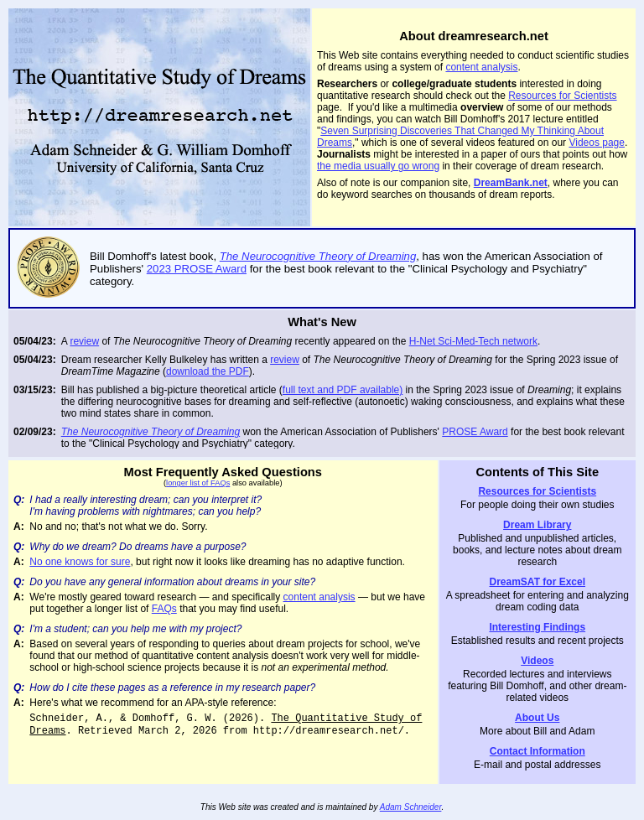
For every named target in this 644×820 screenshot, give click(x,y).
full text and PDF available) (343, 390)
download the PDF (208, 371)
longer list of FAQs (198, 483)
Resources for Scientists (562, 96)
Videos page (597, 143)
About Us (537, 718)
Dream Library (537, 525)
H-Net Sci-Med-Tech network (473, 341)
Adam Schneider (411, 807)
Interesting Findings (537, 627)
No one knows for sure (80, 562)
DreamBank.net (511, 183)
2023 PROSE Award (197, 269)
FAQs (164, 609)
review (84, 341)
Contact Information (538, 751)
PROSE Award (475, 432)
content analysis (481, 67)
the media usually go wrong (378, 166)
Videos (537, 661)
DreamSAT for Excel (538, 582)
